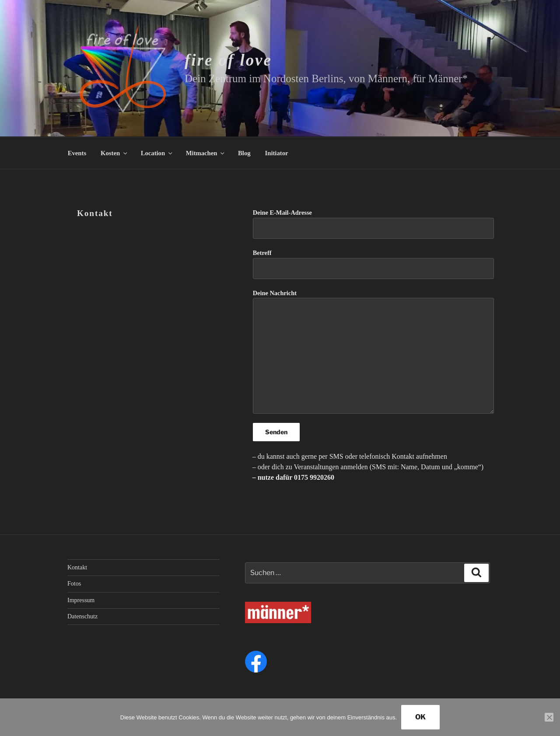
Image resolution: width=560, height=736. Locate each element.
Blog (244, 153)
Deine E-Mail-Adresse (373, 224)
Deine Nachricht (373, 352)
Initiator (277, 153)
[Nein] (549, 717)
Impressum (81, 600)
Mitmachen (206, 153)
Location (157, 153)
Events (77, 153)
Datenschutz (82, 616)
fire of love (228, 60)
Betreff (373, 264)
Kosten (115, 153)
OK (420, 717)
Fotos (74, 584)
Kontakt (77, 567)
